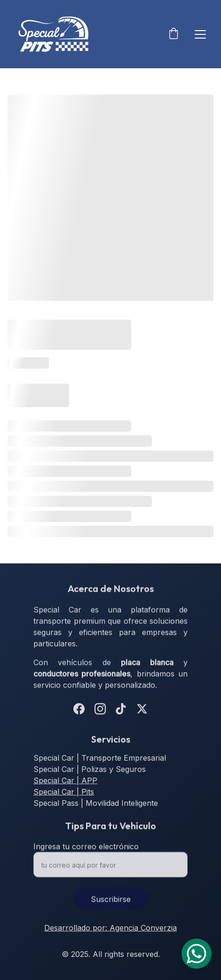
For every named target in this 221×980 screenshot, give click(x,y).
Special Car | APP (65, 781)
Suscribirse (111, 904)
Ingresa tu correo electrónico (86, 851)
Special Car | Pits (64, 793)
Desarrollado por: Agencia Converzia (110, 929)
